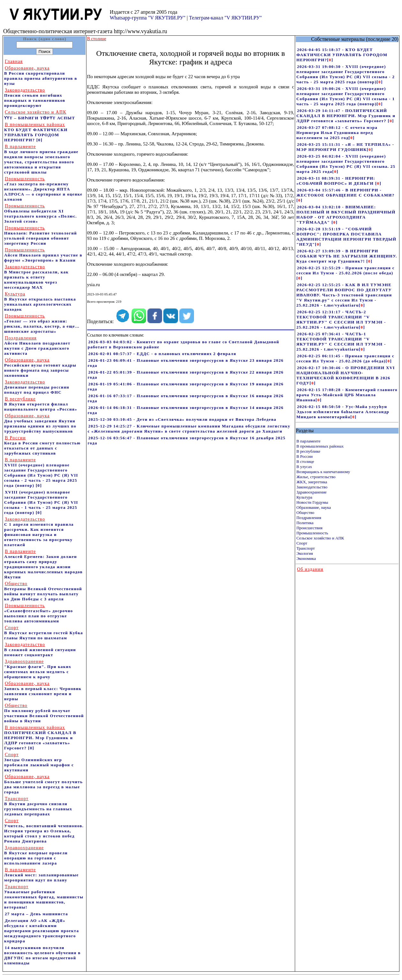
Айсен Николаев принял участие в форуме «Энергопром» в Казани (43, 255)
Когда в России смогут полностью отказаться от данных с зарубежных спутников (42, 445)
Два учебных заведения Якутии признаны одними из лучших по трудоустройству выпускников (40, 423)
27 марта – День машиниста (36, 914)
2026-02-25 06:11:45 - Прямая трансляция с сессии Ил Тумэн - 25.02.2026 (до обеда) (345, 358)
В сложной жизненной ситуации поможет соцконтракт (40, 650)
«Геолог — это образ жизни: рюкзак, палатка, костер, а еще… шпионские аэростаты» (42, 324)
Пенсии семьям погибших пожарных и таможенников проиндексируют (35, 98)
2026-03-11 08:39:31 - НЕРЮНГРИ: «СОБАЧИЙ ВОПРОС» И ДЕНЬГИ (336, 181)
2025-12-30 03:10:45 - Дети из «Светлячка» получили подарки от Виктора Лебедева (182, 419)
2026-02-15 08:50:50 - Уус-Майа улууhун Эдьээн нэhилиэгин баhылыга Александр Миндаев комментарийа (343, 412)
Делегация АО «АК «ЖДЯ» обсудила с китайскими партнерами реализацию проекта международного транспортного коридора (42, 931)
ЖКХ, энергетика (312, 482)
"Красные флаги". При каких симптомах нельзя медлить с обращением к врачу (38, 669)
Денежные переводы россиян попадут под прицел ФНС (37, 387)
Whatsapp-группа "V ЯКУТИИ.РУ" (148, 18)
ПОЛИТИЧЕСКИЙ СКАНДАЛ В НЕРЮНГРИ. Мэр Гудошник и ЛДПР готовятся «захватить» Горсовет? (40, 738)
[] (330, 60)
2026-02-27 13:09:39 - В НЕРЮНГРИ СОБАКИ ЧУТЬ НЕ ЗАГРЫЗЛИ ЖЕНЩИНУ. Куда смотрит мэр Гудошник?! (347, 256)
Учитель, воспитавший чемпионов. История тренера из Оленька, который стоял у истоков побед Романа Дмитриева (44, 831)
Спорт (302, 543)
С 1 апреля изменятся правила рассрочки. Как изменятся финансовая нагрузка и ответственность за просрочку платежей (39, 532)
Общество (305, 512)
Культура (304, 497)
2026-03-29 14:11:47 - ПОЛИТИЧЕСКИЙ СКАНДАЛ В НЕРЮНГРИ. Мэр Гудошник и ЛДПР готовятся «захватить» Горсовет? (346, 116)
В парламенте (309, 441)
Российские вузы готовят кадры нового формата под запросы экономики (40, 368)
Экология (305, 553)
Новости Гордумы (312, 502)
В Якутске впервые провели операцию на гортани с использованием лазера (36, 855)
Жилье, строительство (316, 477)
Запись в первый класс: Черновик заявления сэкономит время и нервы (43, 691)
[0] (39, 140)
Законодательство (312, 487)
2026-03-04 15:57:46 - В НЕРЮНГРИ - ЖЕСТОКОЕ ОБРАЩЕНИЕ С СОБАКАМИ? (346, 193)
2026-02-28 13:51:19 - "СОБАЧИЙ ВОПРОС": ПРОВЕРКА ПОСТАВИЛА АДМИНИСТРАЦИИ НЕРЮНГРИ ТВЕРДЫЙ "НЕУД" (346, 237)
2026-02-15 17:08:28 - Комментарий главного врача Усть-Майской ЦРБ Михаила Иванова (347, 395)
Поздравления (309, 518)
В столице (305, 461)
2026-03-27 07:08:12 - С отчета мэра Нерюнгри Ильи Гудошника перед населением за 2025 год (337, 133)
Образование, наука (314, 507)
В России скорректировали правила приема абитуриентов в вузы (41, 76)
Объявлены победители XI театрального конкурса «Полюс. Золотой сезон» (41, 214)
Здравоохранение (312, 492)
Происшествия (309, 528)
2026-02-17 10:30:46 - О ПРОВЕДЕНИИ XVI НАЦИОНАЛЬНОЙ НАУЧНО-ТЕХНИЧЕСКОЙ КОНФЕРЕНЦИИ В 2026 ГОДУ (346, 375)
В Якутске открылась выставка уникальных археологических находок (40, 302)
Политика (305, 523)
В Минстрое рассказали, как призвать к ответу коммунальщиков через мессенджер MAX (36, 277)
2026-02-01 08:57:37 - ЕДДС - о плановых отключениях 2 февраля (162, 354)
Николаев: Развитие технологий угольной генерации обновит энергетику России (41, 236)
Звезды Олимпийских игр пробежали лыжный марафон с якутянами (39, 762)
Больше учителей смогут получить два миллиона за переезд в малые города (43, 784)
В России (305, 456)
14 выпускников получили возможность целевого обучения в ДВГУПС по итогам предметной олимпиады (42, 955)
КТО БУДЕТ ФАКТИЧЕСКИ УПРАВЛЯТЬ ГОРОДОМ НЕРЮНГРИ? (36, 132)
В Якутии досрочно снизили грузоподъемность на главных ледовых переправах (38, 806)
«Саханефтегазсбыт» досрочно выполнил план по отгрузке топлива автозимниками (39, 613)
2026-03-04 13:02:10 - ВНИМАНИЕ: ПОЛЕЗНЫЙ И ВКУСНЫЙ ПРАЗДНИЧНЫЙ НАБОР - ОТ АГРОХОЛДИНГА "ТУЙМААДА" (346, 215)
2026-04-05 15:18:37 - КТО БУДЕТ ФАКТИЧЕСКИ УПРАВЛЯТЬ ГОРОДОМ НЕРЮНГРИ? (342, 55)
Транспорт (306, 548)
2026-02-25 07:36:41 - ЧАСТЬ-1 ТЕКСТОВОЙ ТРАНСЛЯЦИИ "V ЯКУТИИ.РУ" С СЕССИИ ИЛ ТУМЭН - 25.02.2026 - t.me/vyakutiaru (341, 342)
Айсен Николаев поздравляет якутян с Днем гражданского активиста (37, 346)
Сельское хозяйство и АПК (320, 538)
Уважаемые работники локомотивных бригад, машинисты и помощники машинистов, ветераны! (44, 897)
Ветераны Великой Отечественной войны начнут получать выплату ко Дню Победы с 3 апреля (43, 591)
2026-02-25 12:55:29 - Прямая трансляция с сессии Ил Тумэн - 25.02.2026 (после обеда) (346, 270)
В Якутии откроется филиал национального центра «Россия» (41, 404)
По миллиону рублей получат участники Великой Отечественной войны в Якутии (44, 713)
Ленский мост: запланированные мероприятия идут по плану (41, 875)
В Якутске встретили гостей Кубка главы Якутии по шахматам (44, 633)
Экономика (306, 558)
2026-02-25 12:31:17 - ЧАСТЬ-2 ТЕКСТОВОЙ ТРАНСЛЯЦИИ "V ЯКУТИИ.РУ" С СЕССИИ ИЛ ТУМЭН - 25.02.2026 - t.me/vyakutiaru (341, 319)
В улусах (304, 467)
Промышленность (312, 533)
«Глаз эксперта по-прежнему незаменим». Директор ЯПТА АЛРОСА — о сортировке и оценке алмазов (43, 189)
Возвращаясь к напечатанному (323, 472)
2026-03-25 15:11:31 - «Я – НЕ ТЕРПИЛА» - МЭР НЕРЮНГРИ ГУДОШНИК (345, 147)
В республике (308, 451)
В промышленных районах (320, 446)
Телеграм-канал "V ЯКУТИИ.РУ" (225, 18)
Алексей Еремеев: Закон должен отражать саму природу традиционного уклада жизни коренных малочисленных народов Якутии (43, 564)
